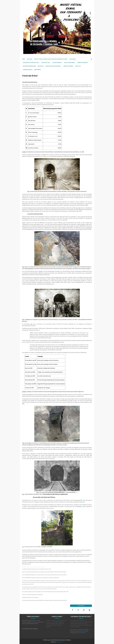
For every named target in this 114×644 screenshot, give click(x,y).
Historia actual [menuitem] (46, 63)
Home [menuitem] (24, 59)
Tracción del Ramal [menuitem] (69, 63)
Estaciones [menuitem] (72, 59)
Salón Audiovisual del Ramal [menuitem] (53, 66)
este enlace (82, 633)
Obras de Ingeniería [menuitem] (82, 63)
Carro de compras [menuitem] (68, 66)
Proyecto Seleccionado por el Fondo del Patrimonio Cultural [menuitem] (51, 59)
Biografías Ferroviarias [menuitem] (29, 66)
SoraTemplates (60, 642)
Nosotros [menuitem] (30, 59)
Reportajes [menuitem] (41, 66)
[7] (80, 500)
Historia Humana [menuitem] (57, 63)
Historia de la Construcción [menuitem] (31, 63)
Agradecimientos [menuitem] (28, 70)
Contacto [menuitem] (78, 66)
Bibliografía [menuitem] (38, 70)
